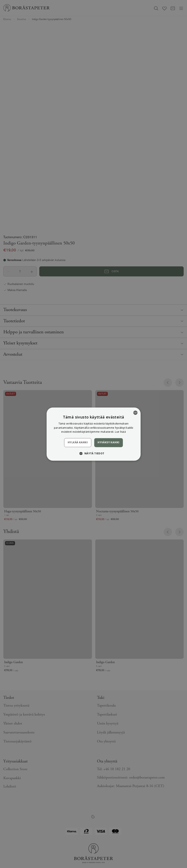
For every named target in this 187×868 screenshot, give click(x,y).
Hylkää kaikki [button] (78, 443)
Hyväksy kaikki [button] (109, 443)
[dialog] (93, 434)
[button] (93, 453)
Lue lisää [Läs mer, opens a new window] (120, 432)
